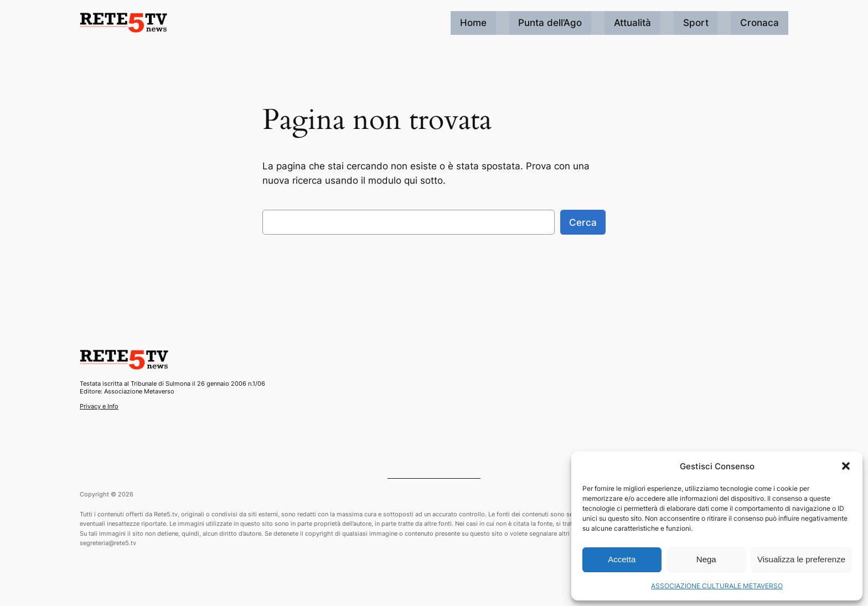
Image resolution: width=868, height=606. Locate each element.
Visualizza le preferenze (801, 559)
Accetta (622, 559)
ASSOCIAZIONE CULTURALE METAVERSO (717, 586)
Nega (706, 559)
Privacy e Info (99, 406)
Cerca (583, 222)
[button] (846, 466)
